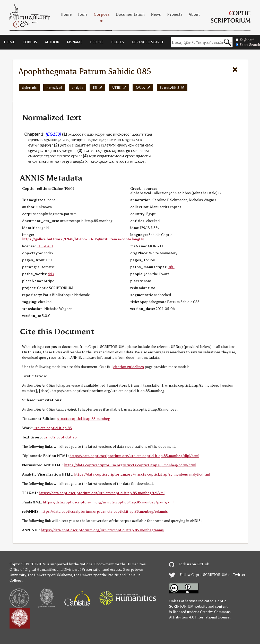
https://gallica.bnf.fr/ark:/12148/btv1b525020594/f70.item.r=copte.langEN (83, 239)
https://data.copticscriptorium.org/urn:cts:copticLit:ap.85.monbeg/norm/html (130, 465)
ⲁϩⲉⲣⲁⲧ (109, 145)
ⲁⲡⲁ (91, 134)
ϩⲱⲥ (108, 150)
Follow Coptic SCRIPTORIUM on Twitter (207, 575)
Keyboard (245, 40)
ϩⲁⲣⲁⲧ (63, 140)
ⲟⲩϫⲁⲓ (110, 161)
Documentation (130, 14)
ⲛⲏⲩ (36, 145)
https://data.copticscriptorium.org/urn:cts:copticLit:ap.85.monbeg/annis (102, 530)
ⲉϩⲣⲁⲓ (33, 150)
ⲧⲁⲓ (86, 150)
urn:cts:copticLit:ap (60, 437)
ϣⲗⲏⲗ (83, 161)
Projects (175, 14)
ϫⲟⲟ (76, 134)
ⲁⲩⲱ (93, 156)
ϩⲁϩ (103, 140)
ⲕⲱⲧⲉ (65, 156)
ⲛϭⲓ (85, 134)
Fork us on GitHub (189, 564)
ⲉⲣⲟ (120, 145)
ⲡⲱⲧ (34, 161)
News (156, 14)
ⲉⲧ (46, 156)
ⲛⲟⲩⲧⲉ (60, 161)
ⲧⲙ (86, 145)
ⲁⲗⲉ (150, 145)
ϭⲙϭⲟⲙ (94, 145)
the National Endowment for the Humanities (110, 564)
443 (51, 274)
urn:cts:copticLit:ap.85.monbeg (84, 419)
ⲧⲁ (97, 150)
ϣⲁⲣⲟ (44, 145)
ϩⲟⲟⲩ (52, 156)
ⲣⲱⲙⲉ (37, 140)
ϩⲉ (101, 150)
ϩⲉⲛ (130, 140)
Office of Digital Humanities (33, 570)
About (194, 14)
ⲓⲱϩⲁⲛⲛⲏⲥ (104, 134)
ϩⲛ (128, 150)
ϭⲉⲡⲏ (140, 145)
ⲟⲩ (75, 140)
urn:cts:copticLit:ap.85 (53, 428)
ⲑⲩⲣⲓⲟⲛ (115, 140)
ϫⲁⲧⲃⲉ (138, 140)
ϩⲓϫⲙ (42, 150)
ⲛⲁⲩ (95, 140)
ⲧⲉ (92, 150)
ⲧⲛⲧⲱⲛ (146, 134)
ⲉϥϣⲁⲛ (77, 145)
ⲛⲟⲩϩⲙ (67, 150)
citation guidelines (129, 367)
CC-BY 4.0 (45, 246)
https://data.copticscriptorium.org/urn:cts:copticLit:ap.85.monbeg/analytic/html (142, 474)
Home (66, 14)
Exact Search (248, 45)
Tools (83, 14)
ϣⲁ (131, 145)
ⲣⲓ (136, 150)
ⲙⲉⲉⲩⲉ (38, 156)
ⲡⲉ (76, 161)
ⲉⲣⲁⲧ (43, 161)
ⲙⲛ (124, 140)
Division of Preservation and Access (92, 570)
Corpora (102, 14)
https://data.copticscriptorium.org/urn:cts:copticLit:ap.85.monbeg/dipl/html (134, 456)
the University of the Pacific (96, 575)
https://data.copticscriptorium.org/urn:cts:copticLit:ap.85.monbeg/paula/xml (108, 502)
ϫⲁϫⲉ (139, 161)
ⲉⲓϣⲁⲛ (102, 156)
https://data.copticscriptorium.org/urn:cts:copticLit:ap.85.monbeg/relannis (104, 512)
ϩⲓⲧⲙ (70, 161)
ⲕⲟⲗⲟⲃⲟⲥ (122, 134)
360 (171, 267)
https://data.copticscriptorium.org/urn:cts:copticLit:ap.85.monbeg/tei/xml (102, 493)
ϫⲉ (135, 134)
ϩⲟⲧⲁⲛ (66, 145)
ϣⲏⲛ (81, 140)
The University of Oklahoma (50, 575)
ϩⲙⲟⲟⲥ (51, 140)
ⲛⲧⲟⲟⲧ (121, 161)
